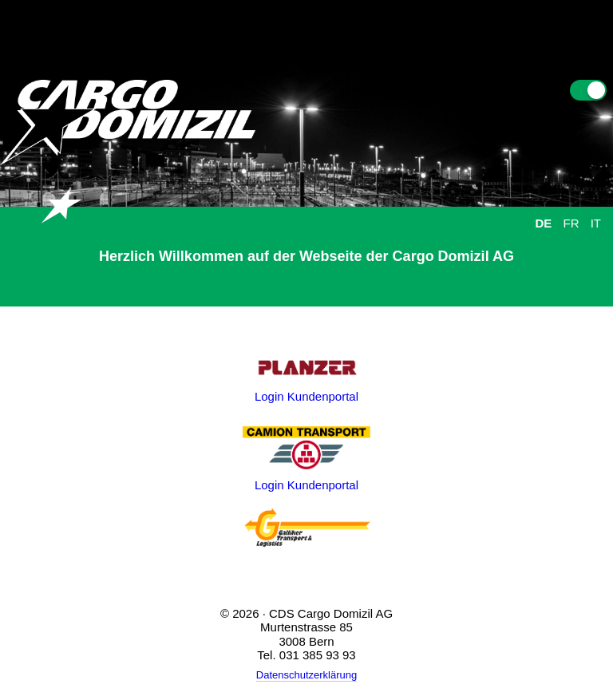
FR (571, 223)
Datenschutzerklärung (306, 675)
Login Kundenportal (306, 396)
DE (543, 223)
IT (596, 223)
